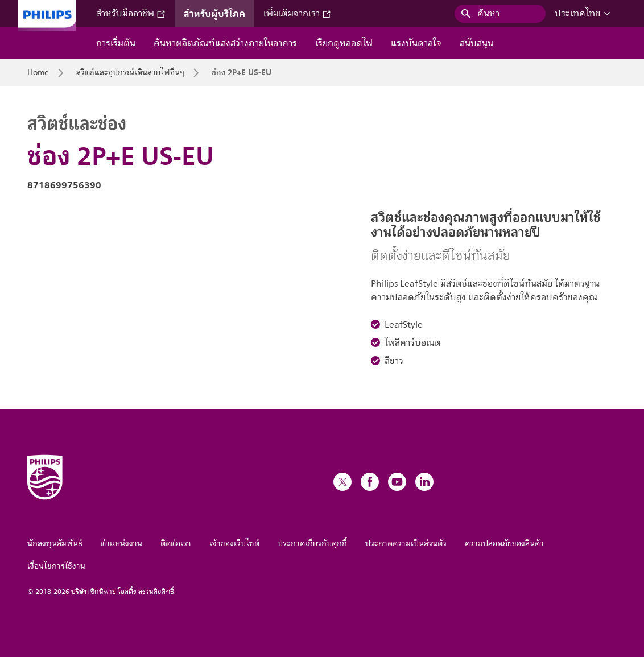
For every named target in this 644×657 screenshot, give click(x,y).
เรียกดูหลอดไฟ (344, 43)
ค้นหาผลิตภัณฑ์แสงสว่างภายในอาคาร (225, 43)
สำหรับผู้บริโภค (214, 14)
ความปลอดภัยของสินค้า (504, 544)
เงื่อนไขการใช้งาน (56, 566)
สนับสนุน (476, 43)
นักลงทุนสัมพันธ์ (55, 544)
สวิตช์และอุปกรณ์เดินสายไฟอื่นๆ (130, 73)
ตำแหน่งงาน (121, 544)
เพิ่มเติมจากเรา (297, 14)
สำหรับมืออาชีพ (131, 14)
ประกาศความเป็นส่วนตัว (406, 544)
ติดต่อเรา (176, 544)
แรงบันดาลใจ (416, 43)
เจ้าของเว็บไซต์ (234, 544)
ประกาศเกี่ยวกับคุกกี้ (312, 544)
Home (38, 73)
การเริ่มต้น (116, 43)
